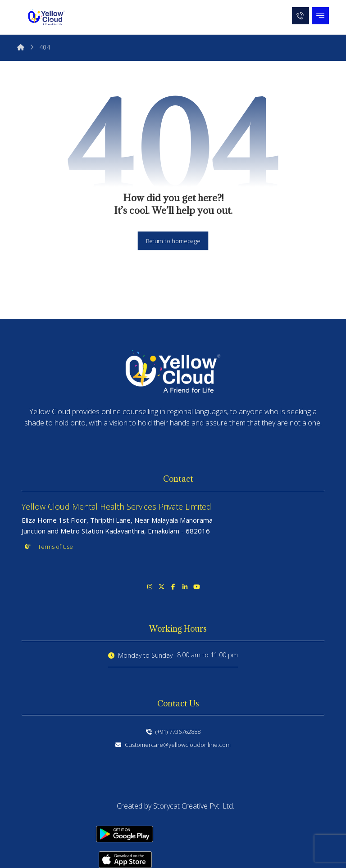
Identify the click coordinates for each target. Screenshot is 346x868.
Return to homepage (173, 241)
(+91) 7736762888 (173, 732)
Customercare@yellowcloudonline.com (173, 745)
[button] (320, 16)
